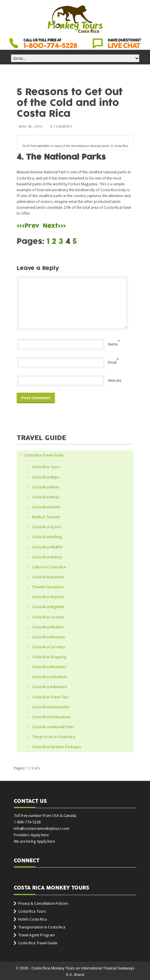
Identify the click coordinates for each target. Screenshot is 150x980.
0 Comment (62, 127)
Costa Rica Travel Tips (50, 697)
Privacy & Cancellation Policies (43, 903)
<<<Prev (28, 226)
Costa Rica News (46, 487)
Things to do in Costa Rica (54, 737)
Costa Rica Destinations (51, 717)
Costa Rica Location (48, 617)
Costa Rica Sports (46, 527)
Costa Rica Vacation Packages (56, 747)
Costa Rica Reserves (48, 637)
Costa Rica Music (46, 497)
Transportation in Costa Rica (42, 927)
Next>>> (54, 226)
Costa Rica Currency (48, 647)
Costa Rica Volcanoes (50, 677)
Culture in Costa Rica (49, 567)
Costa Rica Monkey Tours (75, 20)
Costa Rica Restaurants (51, 707)
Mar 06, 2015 (31, 127)
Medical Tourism (46, 517)
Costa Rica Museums (49, 667)
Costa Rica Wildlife (47, 547)
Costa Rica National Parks (53, 727)
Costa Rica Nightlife (48, 607)
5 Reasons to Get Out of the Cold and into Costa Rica (70, 103)
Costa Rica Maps (46, 477)
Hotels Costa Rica (32, 919)
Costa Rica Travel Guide (44, 455)
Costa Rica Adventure (50, 687)
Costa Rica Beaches (48, 577)
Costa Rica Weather (48, 627)
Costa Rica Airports (48, 597)
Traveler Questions (48, 587)
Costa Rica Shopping (49, 657)
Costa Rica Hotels (46, 507)
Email (112, 362)
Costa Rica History (47, 557)
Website (115, 380)
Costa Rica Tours (46, 467)
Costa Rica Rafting (47, 537)
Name (113, 344)
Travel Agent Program (37, 935)
